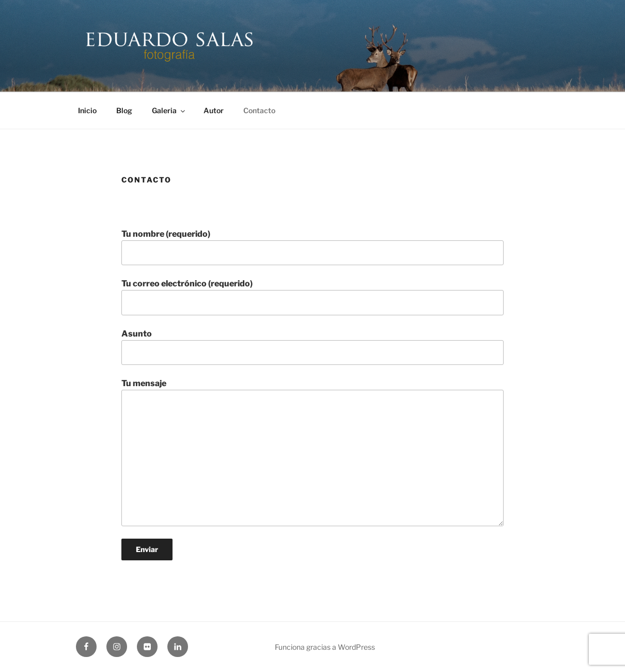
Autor (214, 110)
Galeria (169, 110)
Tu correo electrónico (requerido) (312, 297)
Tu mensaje (312, 452)
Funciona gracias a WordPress (325, 647)
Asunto (312, 347)
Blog (124, 110)
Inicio (87, 110)
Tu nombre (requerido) (312, 247)
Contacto (259, 110)
